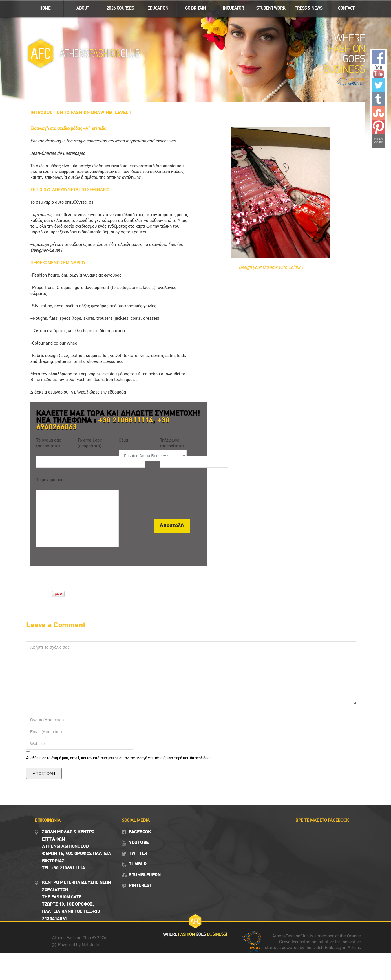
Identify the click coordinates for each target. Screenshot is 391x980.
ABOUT (80, 7)
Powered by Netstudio (79, 945)
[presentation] (163, 495)
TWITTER (138, 854)
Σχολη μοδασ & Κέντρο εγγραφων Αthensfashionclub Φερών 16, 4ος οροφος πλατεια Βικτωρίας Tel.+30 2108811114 (77, 850)
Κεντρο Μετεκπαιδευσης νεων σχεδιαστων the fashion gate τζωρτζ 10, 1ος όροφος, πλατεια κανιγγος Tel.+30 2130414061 (76, 901)
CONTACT (346, 9)
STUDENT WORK (269, 7)
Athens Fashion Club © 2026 (79, 938)
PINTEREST (140, 886)
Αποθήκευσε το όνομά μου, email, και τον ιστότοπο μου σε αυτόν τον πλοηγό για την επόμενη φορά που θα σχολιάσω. (119, 758)
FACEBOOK (140, 832)
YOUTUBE (139, 843)
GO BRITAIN (193, 7)
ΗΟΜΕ (45, 9)
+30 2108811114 (126, 421)
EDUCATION (155, 7)
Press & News (306, 7)
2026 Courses (120, 9)
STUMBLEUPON (145, 875)
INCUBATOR (231, 7)
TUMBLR (138, 864)
